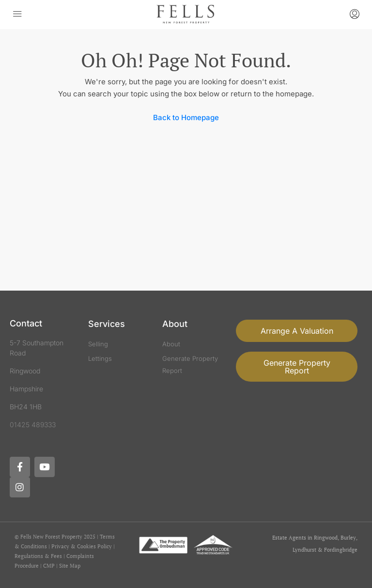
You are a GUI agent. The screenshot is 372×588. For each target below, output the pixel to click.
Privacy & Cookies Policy (82, 546)
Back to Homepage (186, 117)
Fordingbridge (341, 550)
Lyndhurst (304, 550)
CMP (49, 566)
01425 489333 (33, 425)
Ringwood (326, 538)
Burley (348, 538)
